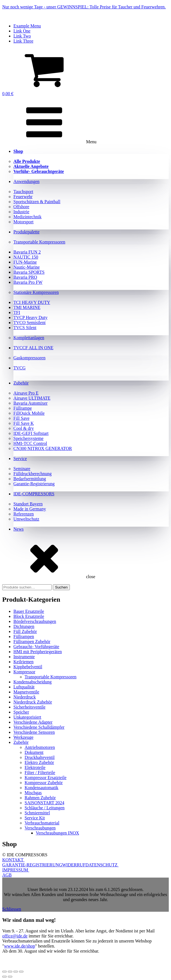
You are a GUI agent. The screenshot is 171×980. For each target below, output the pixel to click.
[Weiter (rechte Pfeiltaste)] (10, 977)
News (18, 529)
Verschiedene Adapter (33, 722)
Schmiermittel (37, 813)
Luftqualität (24, 687)
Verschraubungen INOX (57, 833)
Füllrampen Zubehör (32, 642)
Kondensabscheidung (33, 682)
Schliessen (12, 909)
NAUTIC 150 (26, 257)
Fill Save (21, 418)
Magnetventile (26, 692)
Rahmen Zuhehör (40, 798)
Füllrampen (24, 636)
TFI (17, 312)
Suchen (61, 587)
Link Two (22, 36)
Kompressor (24, 672)
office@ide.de (15, 936)
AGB (7, 875)
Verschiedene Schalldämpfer (39, 727)
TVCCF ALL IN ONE (33, 348)
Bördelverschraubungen (35, 621)
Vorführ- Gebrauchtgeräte (39, 171)
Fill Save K (24, 423)
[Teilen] (16, 972)
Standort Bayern (28, 504)
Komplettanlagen (29, 338)
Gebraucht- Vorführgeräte (36, 647)
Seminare (22, 469)
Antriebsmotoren (40, 747)
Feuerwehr (23, 197)
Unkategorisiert (27, 717)
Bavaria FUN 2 (27, 252)
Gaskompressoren (29, 358)
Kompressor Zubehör (44, 783)
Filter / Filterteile (40, 772)
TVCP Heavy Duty (30, 317)
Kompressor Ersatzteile (46, 778)
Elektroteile (35, 767)
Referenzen (24, 514)
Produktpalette (26, 232)
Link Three (23, 41)
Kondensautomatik (41, 788)
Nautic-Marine (27, 267)
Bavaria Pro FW (28, 282)
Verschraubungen (40, 828)
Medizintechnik (27, 217)
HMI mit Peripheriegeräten (38, 652)
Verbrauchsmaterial (42, 823)
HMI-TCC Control (30, 443)
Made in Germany (30, 509)
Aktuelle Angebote (31, 166)
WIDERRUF (74, 865)
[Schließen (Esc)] (21, 972)
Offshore (21, 207)
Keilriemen (23, 662)
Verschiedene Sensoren (34, 732)
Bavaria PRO (25, 277)
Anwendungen (26, 181)
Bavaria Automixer (30, 403)
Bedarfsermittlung (30, 479)
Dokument (34, 752)
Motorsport (23, 222)
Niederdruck (25, 697)
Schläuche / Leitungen (45, 808)
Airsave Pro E (26, 393)
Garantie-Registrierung (34, 484)
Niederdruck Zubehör (33, 702)
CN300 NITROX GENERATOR (43, 448)
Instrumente (24, 657)
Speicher (21, 712)
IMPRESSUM (16, 870)
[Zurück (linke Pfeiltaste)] (4, 977)
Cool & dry (24, 428)
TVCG (20, 368)
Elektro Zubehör (39, 762)
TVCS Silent (25, 328)
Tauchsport (23, 192)
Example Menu (27, 26)
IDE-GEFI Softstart (31, 433)
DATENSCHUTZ (102, 865)
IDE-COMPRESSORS (34, 494)
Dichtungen (24, 626)
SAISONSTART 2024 (44, 803)
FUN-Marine (25, 262)
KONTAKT (13, 860)
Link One (22, 31)
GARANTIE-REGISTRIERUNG (32, 865)
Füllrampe (23, 408)
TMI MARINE (27, 307)
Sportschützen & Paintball (37, 202)
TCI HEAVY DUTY (32, 302)
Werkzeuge (23, 737)
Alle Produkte (27, 161)
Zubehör (21, 383)
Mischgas (33, 793)
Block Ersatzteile (29, 616)
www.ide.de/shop (20, 946)
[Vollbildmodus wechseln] (10, 972)
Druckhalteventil (40, 757)
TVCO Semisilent (29, 323)
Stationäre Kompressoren (36, 292)
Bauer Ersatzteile (29, 611)
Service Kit (35, 818)
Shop (18, 151)
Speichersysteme (28, 438)
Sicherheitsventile (29, 707)
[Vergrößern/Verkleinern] (4, 972)
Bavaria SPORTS (29, 272)
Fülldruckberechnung (33, 474)
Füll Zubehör (25, 631)
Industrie (21, 212)
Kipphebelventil (28, 667)
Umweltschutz (26, 519)
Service (20, 459)
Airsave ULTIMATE (32, 398)
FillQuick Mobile (29, 413)
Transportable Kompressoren (39, 242)
